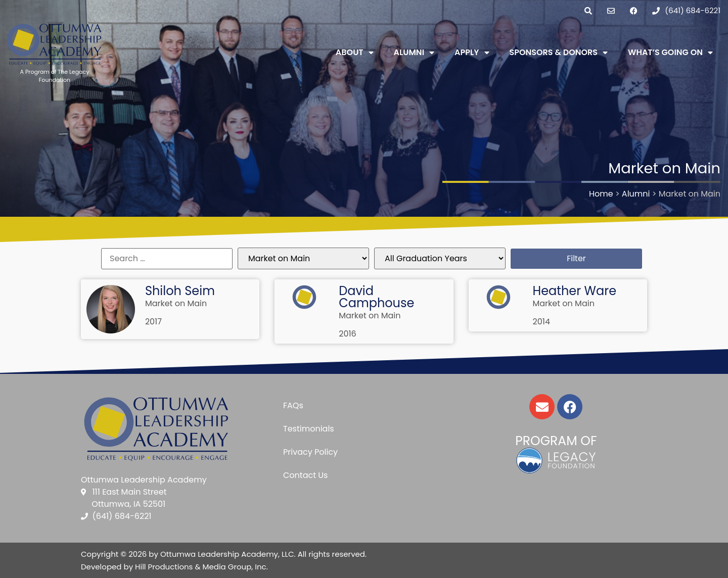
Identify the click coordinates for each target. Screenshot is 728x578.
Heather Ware (575, 291)
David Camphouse (376, 297)
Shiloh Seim (180, 291)
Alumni (414, 53)
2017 (153, 322)
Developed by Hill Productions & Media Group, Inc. (174, 567)
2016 (348, 334)
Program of (556, 441)
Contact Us (305, 475)
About (355, 53)
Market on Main (176, 303)
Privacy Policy (310, 452)
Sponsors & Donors (559, 53)
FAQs (293, 405)
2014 (541, 322)
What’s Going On (670, 53)
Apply (472, 53)
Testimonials (309, 429)
